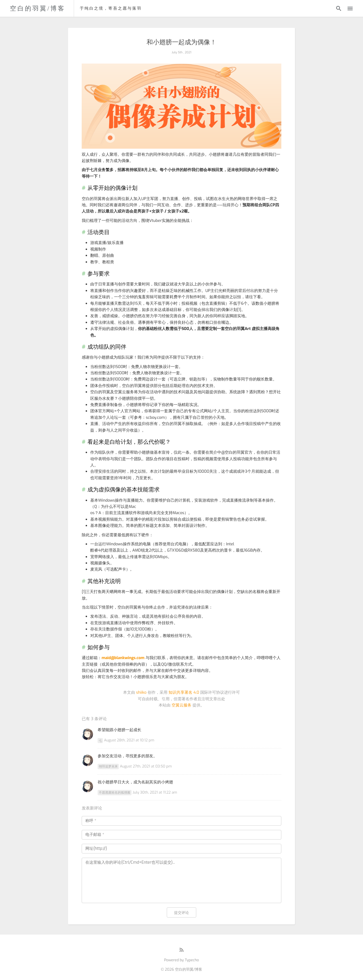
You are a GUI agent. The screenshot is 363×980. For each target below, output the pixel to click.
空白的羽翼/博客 (38, 8)
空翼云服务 (181, 705)
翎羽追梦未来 (108, 766)
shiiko (141, 692)
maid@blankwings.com (123, 658)
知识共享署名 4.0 (184, 692)
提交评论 (181, 913)
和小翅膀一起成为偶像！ (181, 42)
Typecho (192, 960)
